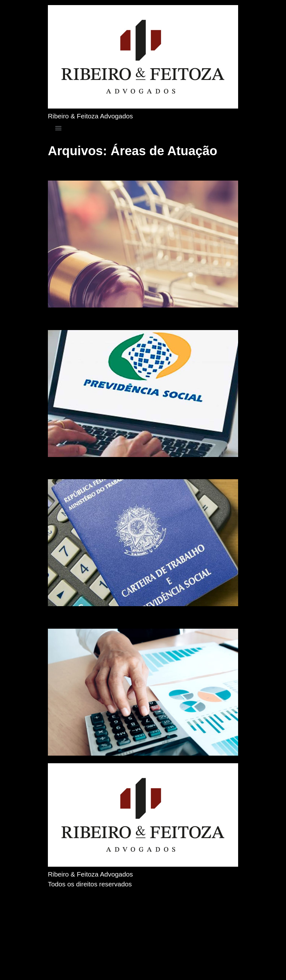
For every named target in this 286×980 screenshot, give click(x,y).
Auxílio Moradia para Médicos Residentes (142, 468)
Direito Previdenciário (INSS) (113, 319)
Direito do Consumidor (98, 169)
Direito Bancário (84, 617)
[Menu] (58, 128)
